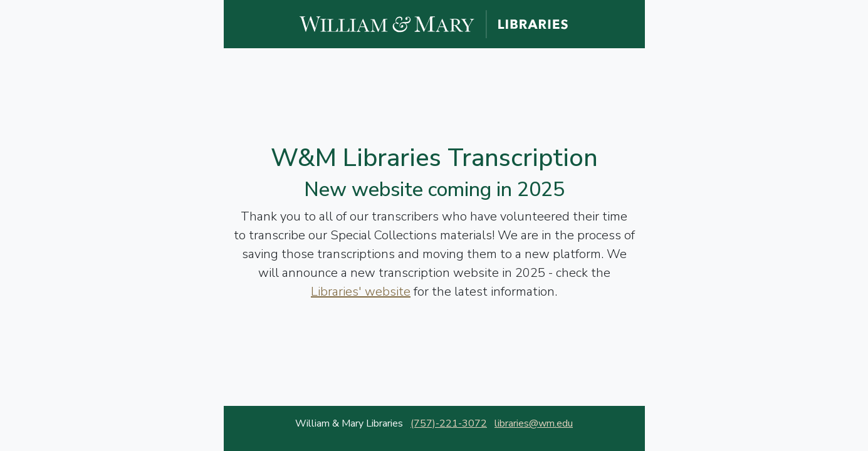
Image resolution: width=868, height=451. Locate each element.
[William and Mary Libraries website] (434, 23)
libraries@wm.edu (534, 423)
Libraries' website (361, 292)
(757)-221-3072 (449, 423)
